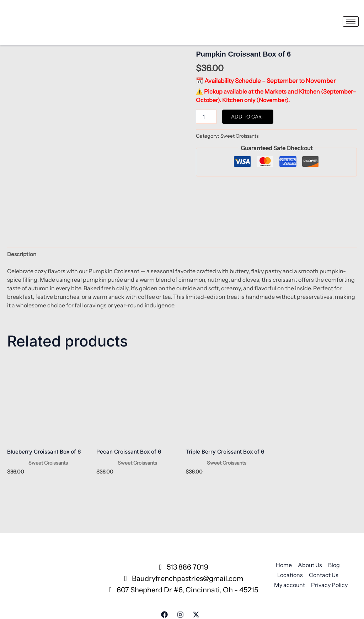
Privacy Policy (329, 556)
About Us (310, 536)
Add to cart (248, 117)
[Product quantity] (206, 117)
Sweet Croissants (241, 136)
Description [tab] (23, 219)
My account (290, 556)
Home (284, 536)
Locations (290, 546)
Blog (334, 536)
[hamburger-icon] (351, 22)
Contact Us (324, 546)
